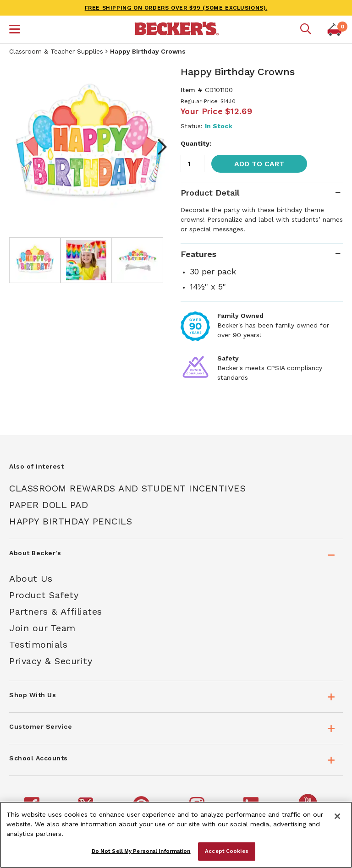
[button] (15, 30)
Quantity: (196, 143)
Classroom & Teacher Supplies (56, 51)
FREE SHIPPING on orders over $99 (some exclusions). (176, 8)
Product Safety (44, 595)
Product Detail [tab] (210, 193)
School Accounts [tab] (38, 758)
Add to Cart (259, 164)
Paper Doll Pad (49, 505)
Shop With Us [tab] (33, 695)
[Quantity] (192, 164)
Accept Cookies (227, 851)
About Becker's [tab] (35, 553)
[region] (176, 835)
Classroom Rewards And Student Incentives (127, 488)
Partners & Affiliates (56, 611)
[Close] (337, 816)
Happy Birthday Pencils (71, 521)
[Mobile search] (306, 29)
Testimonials (38, 644)
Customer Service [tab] (41, 726)
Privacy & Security (51, 661)
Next (158, 147)
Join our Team (42, 628)
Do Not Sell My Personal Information (141, 851)
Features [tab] (198, 254)
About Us (31, 579)
